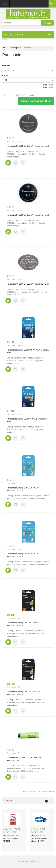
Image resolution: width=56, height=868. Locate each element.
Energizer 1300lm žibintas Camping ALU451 (11, 838)
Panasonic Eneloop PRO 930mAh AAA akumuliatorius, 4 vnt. (23, 693)
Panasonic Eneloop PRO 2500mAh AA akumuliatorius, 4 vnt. (23, 624)
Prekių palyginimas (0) (36, 101)
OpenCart (20, 861)
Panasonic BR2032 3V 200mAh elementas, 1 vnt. (28, 146)
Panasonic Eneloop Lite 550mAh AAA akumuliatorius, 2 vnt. (23, 489)
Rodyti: (6, 75)
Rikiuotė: (6, 66)
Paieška (47, 23)
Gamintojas (14, 48)
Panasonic (27, 48)
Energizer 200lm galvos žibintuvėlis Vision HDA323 (39, 838)
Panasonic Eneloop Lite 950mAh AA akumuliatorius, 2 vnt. (22, 555)
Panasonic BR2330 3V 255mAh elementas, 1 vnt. (28, 215)
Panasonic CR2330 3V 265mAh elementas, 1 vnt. (28, 284)
